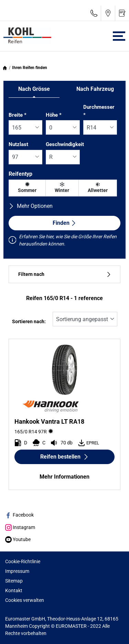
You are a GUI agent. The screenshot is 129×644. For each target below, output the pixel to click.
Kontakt (14, 590)
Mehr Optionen (31, 206)
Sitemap (14, 581)
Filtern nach (64, 274)
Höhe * (54, 115)
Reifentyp (20, 174)
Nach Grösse (34, 89)
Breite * (18, 115)
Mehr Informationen (64, 477)
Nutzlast (18, 144)
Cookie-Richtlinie (23, 561)
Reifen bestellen (64, 457)
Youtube (18, 539)
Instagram (20, 527)
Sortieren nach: (29, 322)
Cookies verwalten (25, 600)
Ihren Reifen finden (30, 68)
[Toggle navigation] (119, 36)
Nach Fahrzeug (95, 89)
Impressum (17, 571)
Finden (64, 223)
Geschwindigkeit (65, 144)
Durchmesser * (99, 111)
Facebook (19, 515)
